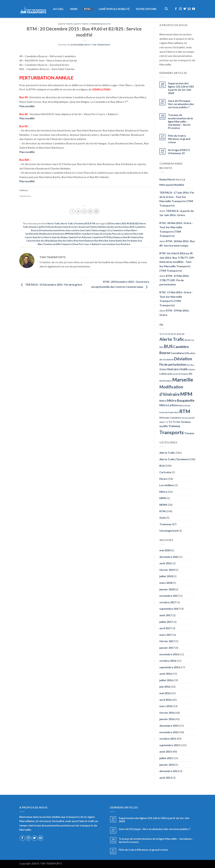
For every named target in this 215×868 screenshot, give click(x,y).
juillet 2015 (166, 758)
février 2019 (167, 570)
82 (133, 223)
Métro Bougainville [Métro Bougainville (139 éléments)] (181, 400)
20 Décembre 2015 (117, 223)
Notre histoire (146, 9)
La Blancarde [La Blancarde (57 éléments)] (166, 374)
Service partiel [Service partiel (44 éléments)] (188, 418)
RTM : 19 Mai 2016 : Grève (175, 313)
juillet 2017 (166, 622)
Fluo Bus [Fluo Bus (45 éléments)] (190, 365)
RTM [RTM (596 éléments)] (185, 411)
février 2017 (167, 641)
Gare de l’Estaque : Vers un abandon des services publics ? (181, 104)
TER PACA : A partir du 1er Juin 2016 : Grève (177, 213)
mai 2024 (165, 550)
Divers (164, 479)
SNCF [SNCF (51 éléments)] (162, 422)
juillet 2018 (166, 576)
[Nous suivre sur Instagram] (180, 9)
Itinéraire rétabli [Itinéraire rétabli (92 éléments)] (177, 369)
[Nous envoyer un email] (189, 9)
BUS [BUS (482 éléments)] (168, 346)
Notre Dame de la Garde (99, 234)
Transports (67, 244)
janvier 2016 (167, 719)
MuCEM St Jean (79, 234)
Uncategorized (169, 531)
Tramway (165, 524)
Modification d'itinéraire (52, 234)
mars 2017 (166, 635)
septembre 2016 (170, 667)
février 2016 (167, 713)
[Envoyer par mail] (84, 211)
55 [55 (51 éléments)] (175, 334)
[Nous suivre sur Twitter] (185, 9)
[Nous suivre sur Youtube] (193, 9)
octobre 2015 (168, 739)
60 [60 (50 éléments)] (178, 334)
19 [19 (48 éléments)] (161, 334)
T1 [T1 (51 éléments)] (167, 422)
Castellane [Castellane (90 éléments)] (177, 353)
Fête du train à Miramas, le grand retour (179, 139)
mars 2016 (166, 706)
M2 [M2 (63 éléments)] (191, 374)
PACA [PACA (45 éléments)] (176, 412)
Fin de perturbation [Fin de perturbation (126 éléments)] (173, 364)
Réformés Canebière (92, 237)
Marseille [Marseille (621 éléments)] (183, 380)
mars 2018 (166, 583)
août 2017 (166, 615)
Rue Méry (99, 241)
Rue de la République (47, 241)
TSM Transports (101, 45)
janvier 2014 (167, 765)
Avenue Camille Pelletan (41, 227)
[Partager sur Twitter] (78, 211)
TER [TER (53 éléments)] (178, 422)
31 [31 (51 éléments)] (166, 334)
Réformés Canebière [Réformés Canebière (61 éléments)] (170, 418)
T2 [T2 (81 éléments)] (170, 422)
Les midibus (167, 485)
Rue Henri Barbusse (84, 241)
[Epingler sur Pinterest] (90, 211)
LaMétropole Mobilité (114, 9)
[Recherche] (166, 9)
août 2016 (166, 674)
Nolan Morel (167, 179)
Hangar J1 (104, 230)
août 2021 (166, 563)
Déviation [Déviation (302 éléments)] (183, 359)
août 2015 (166, 751)
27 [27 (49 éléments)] (163, 334)
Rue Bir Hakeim (131, 237)
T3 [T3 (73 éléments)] (174, 422)
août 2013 (166, 778)
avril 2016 (165, 700)
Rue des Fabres (66, 241)
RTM (88, 9)
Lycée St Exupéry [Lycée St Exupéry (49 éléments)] (181, 374)
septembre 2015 (170, 745)
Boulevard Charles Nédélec (93, 227)
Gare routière (72, 230)
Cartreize (165, 472)
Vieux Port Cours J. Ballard (86, 244)
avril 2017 (165, 628)
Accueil (58, 9)
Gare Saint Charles (89, 230)
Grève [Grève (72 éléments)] (163, 369)
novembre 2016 (169, 654)
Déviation (44, 230)
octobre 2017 (168, 602)
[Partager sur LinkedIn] (96, 211)
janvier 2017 (167, 648)
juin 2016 (165, 687)
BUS (103, 24)
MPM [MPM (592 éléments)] (186, 394)
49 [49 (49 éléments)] (172, 334)
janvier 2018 (167, 589)
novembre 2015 (169, 732)
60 (131, 223)
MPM (68, 234)
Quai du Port (75, 237)
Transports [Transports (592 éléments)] (172, 432)
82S (137, 223)
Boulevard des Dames (119, 227)
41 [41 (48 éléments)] (169, 334)
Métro (163, 492)
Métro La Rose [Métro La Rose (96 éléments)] (169, 405)
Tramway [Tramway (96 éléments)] (174, 426)
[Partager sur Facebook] (72, 211)
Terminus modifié (52, 244)
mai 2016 (165, 693)
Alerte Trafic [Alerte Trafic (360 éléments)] (172, 339)
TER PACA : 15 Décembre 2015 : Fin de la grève (51, 284)
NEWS (74, 9)
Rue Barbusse (116, 237)
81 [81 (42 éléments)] (180, 334)
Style (163, 518)
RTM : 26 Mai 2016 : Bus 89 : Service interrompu (177, 243)
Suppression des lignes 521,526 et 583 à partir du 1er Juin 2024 (181, 88)
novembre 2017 (169, 596)
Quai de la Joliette (42, 237)
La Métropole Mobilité (172, 182)
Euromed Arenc (57, 230)
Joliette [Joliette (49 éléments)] (192, 369)
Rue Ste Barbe (130, 241)
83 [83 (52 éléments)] (183, 334)
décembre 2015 (169, 726)
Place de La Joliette (122, 234)
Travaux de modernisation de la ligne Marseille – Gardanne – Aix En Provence (180, 121)
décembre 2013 (169, 771)
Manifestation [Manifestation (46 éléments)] (166, 381)
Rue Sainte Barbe (113, 241)
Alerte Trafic (66, 24)
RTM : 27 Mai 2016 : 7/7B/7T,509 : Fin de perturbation (175, 280)
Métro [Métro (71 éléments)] (163, 401)
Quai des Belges (60, 237)
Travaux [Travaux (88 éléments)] (189, 433)
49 (128, 223)
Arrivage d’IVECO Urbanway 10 (179, 151)
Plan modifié (27, 106)
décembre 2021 (169, 557)
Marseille (34, 234)
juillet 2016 (166, 680)
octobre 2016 (168, 661)
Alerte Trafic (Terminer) (87, 24)
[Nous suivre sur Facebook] (176, 9)
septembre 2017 (170, 609)
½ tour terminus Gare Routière (115, 244)
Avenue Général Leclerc (67, 227)
